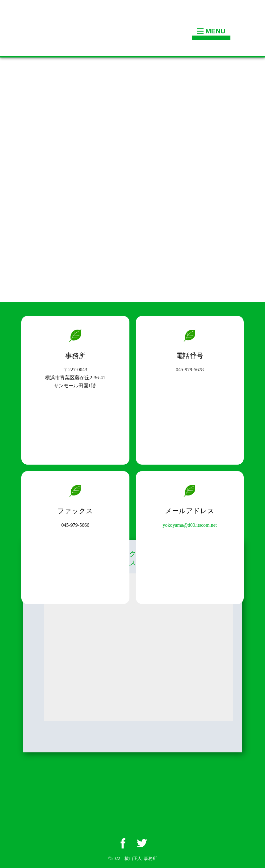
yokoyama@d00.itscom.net (190, 525)
